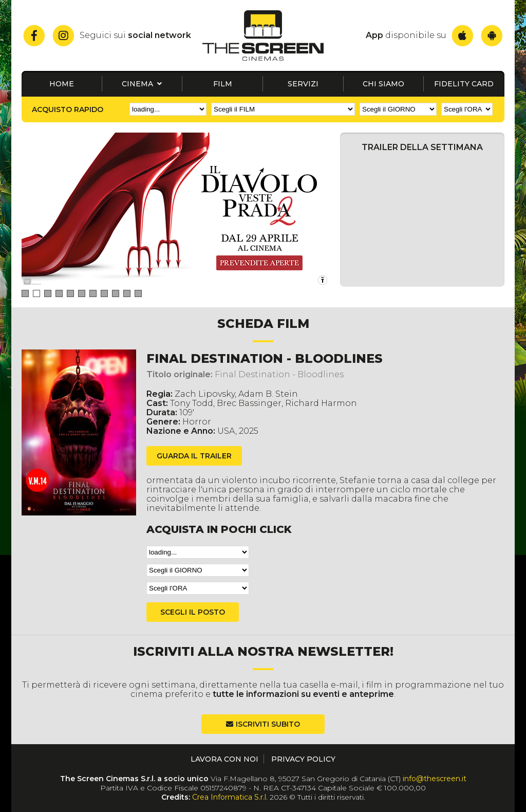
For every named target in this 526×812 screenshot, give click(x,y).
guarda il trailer (194, 456)
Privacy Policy (303, 759)
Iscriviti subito (268, 724)
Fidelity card (464, 84)
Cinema (142, 84)
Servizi (303, 84)
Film (223, 84)
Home (62, 84)
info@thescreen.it (435, 779)
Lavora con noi (224, 759)
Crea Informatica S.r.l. (230, 797)
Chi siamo (383, 84)
